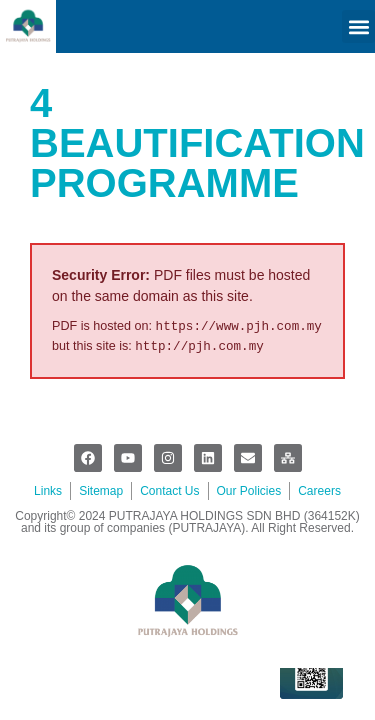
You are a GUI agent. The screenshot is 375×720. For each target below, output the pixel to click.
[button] (358, 26)
